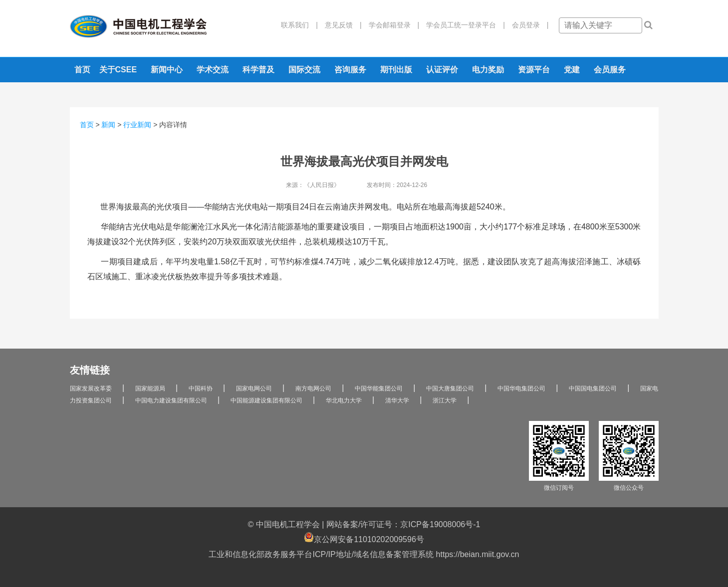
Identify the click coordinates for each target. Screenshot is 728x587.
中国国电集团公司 (593, 389)
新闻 (108, 125)
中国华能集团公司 (379, 389)
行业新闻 (137, 125)
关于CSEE (118, 70)
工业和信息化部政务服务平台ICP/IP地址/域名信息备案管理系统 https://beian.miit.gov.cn (364, 554)
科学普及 (258, 70)
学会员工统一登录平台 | (462, 25)
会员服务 (610, 70)
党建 (572, 70)
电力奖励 (488, 70)
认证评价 (442, 70)
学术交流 (213, 70)
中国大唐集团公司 (450, 389)
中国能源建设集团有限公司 (266, 400)
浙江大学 (445, 400)
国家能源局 (150, 389)
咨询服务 (350, 70)
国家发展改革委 (91, 389)
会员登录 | (527, 25)
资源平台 (534, 70)
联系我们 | (299, 25)
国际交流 (304, 70)
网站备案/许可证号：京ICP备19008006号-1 (403, 524)
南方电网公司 (313, 389)
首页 (82, 70)
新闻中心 (167, 70)
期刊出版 (396, 70)
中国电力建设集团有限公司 (171, 400)
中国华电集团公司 (521, 389)
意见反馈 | (340, 25)
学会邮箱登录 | (391, 25)
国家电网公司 (254, 389)
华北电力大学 (344, 400)
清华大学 (397, 400)
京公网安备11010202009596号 (364, 538)
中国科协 (201, 389)
